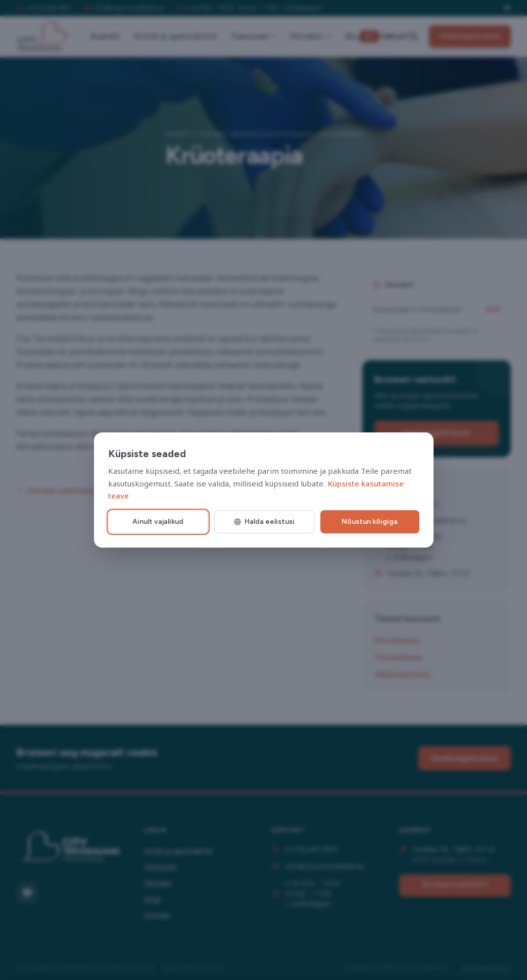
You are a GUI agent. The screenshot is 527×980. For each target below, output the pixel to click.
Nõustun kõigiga (370, 522)
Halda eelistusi (264, 522)
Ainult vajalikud (158, 522)
